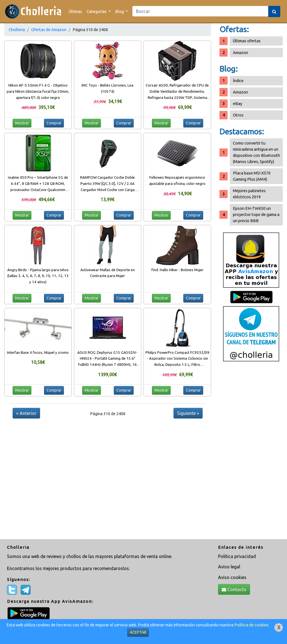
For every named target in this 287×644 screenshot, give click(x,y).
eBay (238, 104)
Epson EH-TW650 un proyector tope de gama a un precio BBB (256, 214)
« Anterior (26, 413)
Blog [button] (120, 11)
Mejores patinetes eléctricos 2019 (249, 194)
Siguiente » (188, 413)
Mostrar (22, 123)
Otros (238, 115)
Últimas (75, 11)
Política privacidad (237, 556)
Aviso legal (229, 567)
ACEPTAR (138, 632)
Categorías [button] (97, 11)
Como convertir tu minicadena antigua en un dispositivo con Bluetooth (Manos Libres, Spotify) (256, 152)
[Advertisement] (251, 452)
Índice (238, 81)
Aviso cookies (232, 577)
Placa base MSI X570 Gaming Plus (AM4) (252, 176)
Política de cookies (251, 625)
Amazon (240, 53)
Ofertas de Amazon (49, 30)
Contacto (234, 589)
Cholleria (17, 30)
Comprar (54, 123)
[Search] (200, 11)
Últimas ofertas (247, 41)
